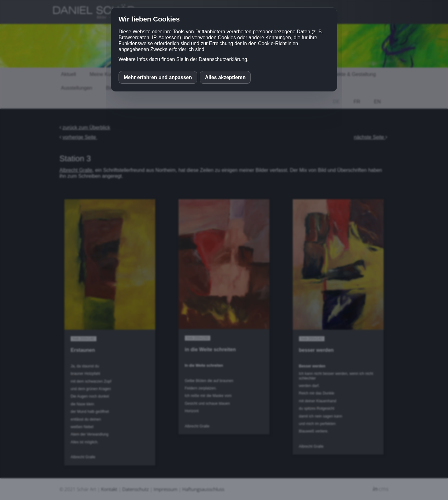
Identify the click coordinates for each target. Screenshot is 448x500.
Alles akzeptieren (225, 77)
